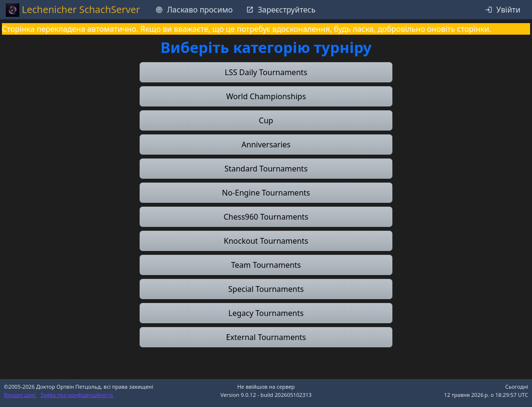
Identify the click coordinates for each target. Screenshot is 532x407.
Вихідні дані (20, 395)
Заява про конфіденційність (77, 395)
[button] (266, 72)
